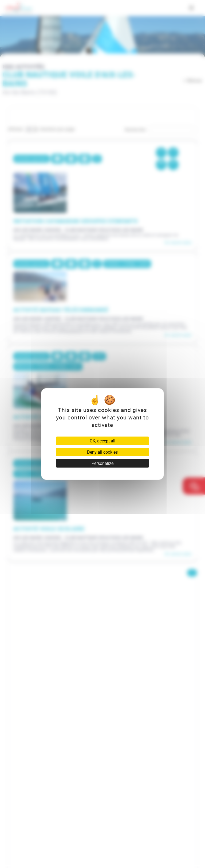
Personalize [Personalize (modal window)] (102, 463)
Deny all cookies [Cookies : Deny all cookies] (102, 452)
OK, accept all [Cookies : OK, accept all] (102, 441)
